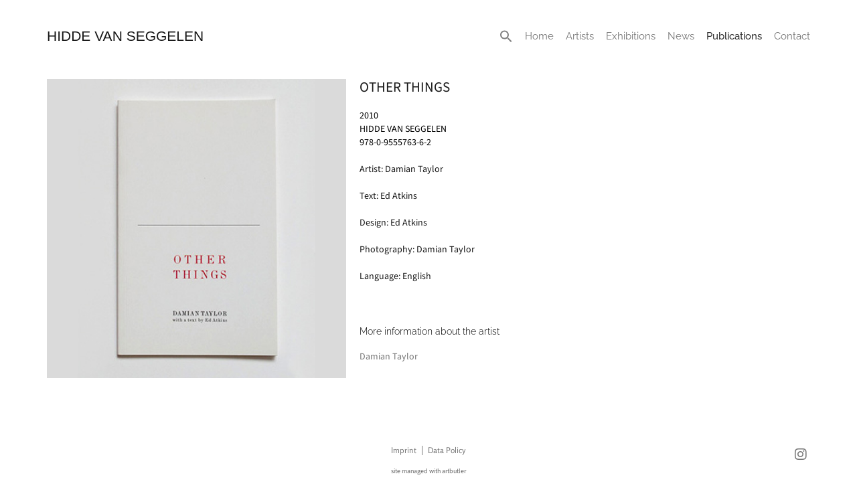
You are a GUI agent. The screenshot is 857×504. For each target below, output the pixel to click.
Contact (792, 36)
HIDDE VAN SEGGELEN (125, 36)
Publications (734, 36)
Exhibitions (631, 36)
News (681, 36)
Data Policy (447, 450)
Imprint (404, 450)
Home (539, 36)
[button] (506, 36)
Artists (580, 36)
